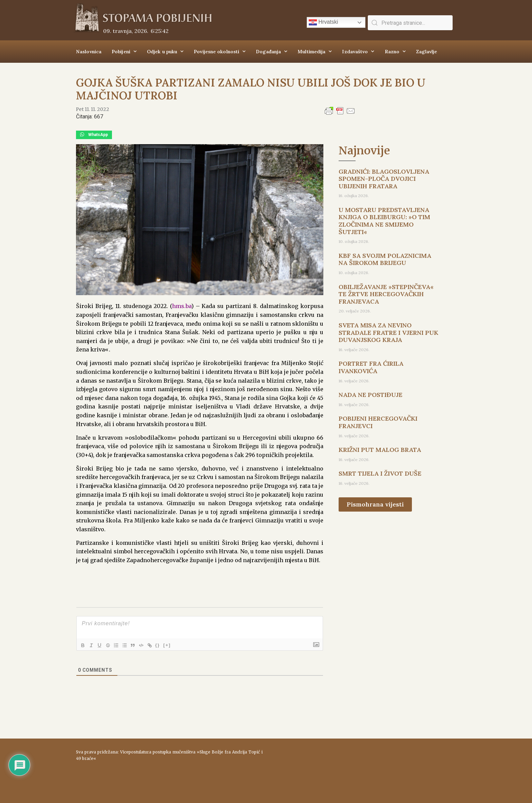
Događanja (272, 52)
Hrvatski (323, 22)
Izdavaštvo (358, 52)
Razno (395, 52)
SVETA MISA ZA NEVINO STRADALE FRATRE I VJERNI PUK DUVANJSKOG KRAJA (388, 332)
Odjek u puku (165, 52)
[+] (177, 645)
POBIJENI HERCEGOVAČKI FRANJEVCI (378, 422)
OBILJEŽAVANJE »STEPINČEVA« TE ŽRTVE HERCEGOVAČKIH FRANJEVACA (386, 294)
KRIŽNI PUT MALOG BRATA (380, 450)
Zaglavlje (426, 52)
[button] (94, 135)
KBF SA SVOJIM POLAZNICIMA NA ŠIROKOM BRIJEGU (385, 259)
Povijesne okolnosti (220, 52)
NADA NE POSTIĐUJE (370, 395)
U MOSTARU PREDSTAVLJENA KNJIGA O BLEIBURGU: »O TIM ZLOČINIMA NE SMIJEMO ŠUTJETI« (384, 221)
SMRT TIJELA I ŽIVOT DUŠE (380, 473)
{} (168, 645)
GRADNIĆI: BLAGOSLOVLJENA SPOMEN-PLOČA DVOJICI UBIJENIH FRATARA (384, 179)
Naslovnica (89, 52)
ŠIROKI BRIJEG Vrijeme (363, 767)
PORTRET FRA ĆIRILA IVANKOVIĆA (371, 367)
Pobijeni (124, 52)
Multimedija (315, 52)
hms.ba (182, 306)
